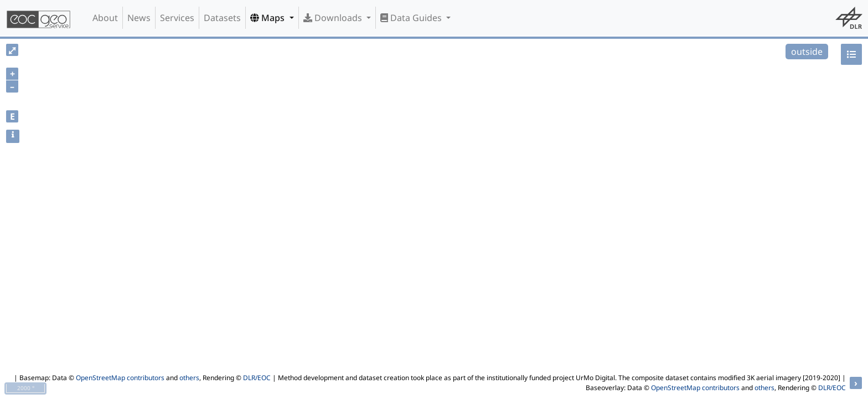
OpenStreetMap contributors (120, 378)
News (139, 18)
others (189, 378)
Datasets (222, 18)
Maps (268, 18)
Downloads (334, 18)
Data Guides (412, 18)
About (105, 18)
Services (177, 18)
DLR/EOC (257, 378)
